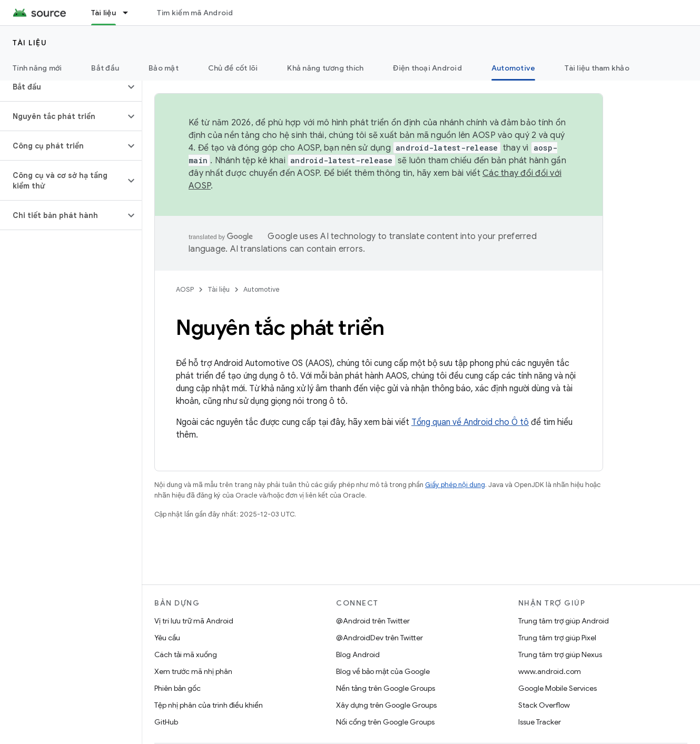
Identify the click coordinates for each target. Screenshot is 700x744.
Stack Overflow (544, 705)
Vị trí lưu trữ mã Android (194, 621)
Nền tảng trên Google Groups (386, 688)
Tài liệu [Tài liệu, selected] (103, 13)
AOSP (185, 289)
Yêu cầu (167, 638)
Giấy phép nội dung (455, 485)
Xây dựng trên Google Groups (386, 705)
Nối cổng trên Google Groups (385, 722)
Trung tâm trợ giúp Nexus (560, 654)
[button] (62, 87)
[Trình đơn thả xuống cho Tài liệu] (130, 13)
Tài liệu (30, 43)
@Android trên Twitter (373, 621)
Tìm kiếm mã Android (195, 13)
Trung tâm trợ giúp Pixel (557, 638)
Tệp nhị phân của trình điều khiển (209, 705)
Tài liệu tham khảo (597, 68)
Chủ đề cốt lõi (233, 68)
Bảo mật (164, 68)
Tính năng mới (37, 68)
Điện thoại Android (427, 68)
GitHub (166, 722)
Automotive (262, 289)
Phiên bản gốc (178, 688)
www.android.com (550, 671)
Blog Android (358, 654)
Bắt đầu (105, 68)
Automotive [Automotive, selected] (514, 68)
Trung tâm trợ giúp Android (564, 621)
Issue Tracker (540, 722)
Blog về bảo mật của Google (383, 671)
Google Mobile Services (558, 688)
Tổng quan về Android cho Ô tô (470, 422)
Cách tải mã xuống (186, 654)
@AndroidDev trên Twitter (379, 638)
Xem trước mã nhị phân (193, 671)
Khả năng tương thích (325, 68)
